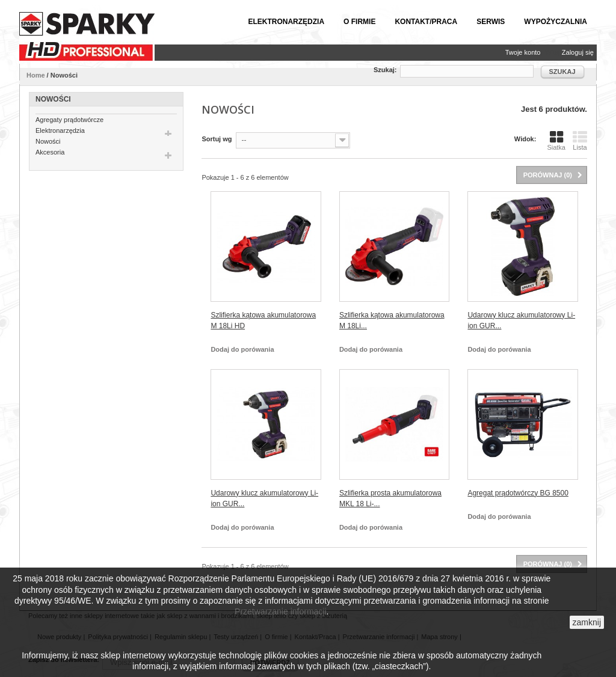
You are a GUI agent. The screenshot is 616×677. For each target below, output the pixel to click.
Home (36, 75)
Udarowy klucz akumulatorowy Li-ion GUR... (521, 321)
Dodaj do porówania (242, 349)
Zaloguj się (578, 52)
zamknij (587, 622)
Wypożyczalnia (556, 22)
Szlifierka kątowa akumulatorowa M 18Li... (392, 321)
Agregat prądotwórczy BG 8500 (518, 493)
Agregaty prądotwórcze (69, 120)
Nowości (48, 141)
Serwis (491, 22)
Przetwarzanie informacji (281, 611)
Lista (580, 140)
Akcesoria (50, 152)
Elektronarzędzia (286, 22)
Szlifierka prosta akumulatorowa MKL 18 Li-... (390, 499)
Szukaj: (385, 70)
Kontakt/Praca (426, 22)
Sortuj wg (217, 139)
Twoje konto (523, 52)
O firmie (359, 22)
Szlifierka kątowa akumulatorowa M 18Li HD (263, 321)
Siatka (556, 140)
